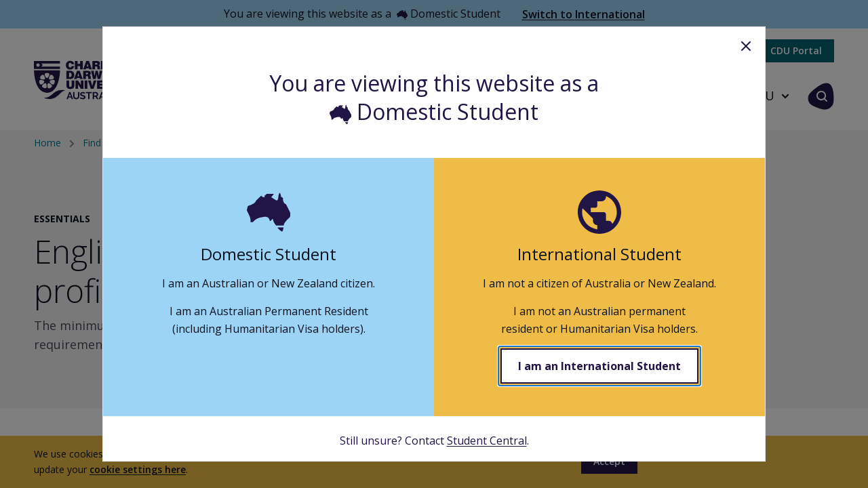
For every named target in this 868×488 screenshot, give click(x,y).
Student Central (487, 441)
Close (746, 46)
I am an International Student (599, 366)
